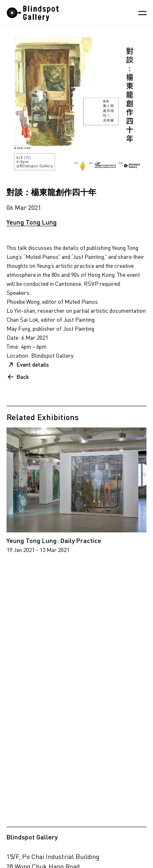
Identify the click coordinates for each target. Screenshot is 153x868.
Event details (33, 364)
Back (23, 377)
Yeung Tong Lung (32, 222)
